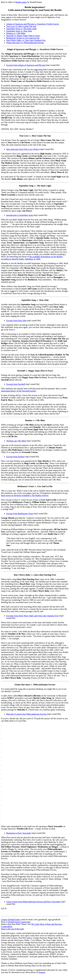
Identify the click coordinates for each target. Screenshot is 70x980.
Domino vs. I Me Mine (16, 33)
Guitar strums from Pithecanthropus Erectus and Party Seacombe (33, 902)
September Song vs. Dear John (19, 31)
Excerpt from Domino (15, 457)
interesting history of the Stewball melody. (19, 391)
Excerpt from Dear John (16, 321)
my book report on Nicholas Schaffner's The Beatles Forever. (34, 494)
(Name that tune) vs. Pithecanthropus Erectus (25, 43)
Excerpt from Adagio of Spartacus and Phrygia (26, 65)
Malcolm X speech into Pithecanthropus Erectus (26, 714)
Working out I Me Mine (16, 441)
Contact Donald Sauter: (11, 920)
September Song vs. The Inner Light (21, 29)
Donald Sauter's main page (19, 922)
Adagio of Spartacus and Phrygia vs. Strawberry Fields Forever (33, 24)
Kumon (42, 972)
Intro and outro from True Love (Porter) (23, 149)
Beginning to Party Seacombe (19, 833)
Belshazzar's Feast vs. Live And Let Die (23, 38)
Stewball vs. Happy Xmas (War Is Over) (23, 36)
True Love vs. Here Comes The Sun (21, 26)
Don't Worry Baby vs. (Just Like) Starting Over (26, 40)
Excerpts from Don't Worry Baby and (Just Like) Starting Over (32, 616)
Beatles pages (21, 2)
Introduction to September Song (20, 215)
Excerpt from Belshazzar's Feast (20, 514)
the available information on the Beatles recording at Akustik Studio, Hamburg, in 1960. (32, 258)
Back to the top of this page (12, 929)
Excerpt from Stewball (16, 384)
